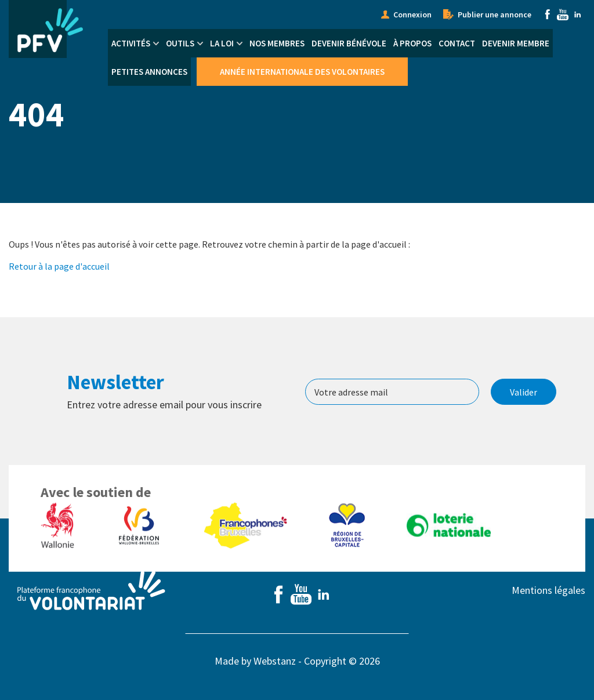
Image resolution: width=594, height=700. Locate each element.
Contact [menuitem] (457, 43)
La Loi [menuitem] (222, 43)
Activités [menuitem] (131, 43)
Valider (524, 392)
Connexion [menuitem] (412, 14)
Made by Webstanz (255, 661)
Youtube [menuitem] (563, 14)
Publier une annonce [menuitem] (495, 14)
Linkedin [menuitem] (578, 14)
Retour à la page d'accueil (59, 266)
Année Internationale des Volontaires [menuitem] (302, 72)
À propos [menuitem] (412, 43)
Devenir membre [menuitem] (516, 43)
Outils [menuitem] (180, 43)
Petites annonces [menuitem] (149, 72)
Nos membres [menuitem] (277, 43)
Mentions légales (548, 590)
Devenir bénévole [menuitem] (349, 43)
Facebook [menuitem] (548, 14)
